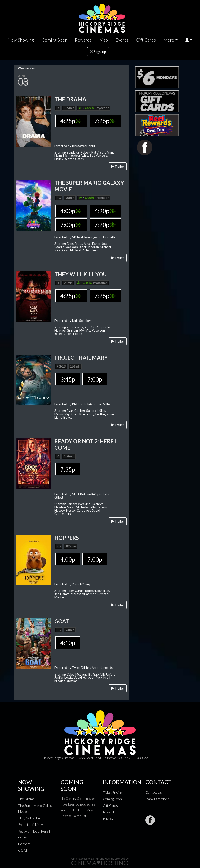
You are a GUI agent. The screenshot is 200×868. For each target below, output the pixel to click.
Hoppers (24, 844)
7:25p (105, 121)
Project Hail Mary (30, 825)
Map (104, 40)
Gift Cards (146, 40)
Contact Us (154, 792)
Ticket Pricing (112, 792)
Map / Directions (157, 799)
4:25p (71, 121)
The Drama (26, 799)
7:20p (105, 225)
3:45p (68, 379)
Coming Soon (54, 40)
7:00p (71, 225)
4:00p (71, 211)
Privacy (108, 819)
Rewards (83, 40)
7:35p (68, 469)
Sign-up (98, 52)
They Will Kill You (31, 818)
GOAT (23, 850)
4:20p (105, 211)
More (169, 40)
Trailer (118, 166)
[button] (189, 40)
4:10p (68, 643)
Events (122, 40)
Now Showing (21, 40)
